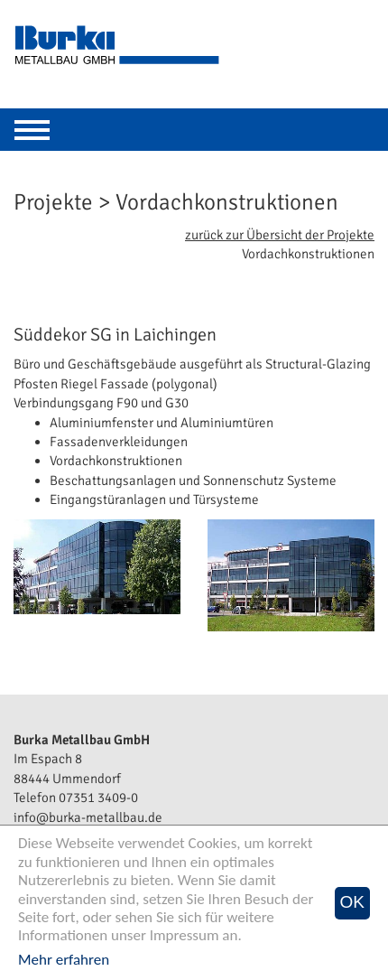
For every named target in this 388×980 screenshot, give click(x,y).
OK (352, 902)
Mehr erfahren (64, 960)
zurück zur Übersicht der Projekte (280, 235)
